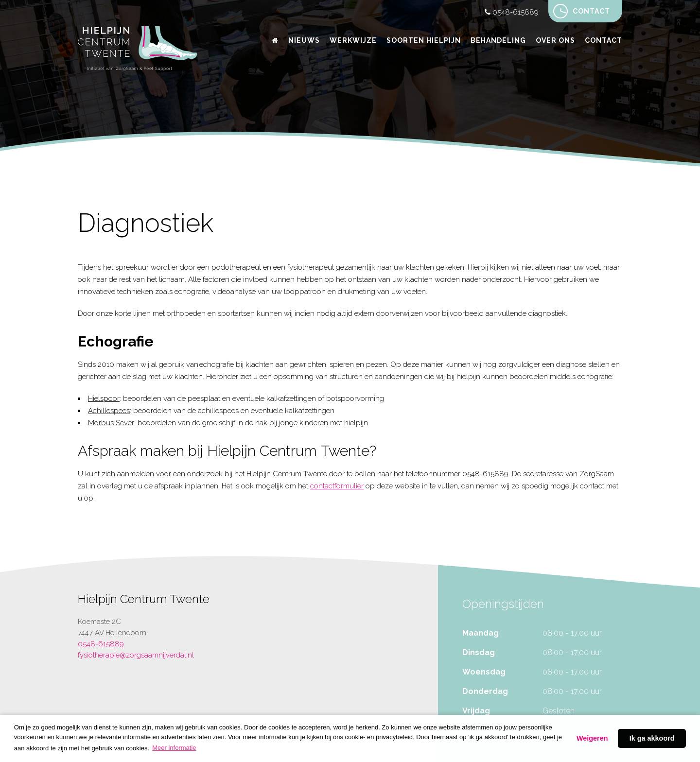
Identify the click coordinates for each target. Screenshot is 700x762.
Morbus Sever (111, 423)
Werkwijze (353, 40)
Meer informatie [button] (174, 748)
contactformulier (337, 486)
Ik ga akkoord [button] (652, 738)
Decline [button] (592, 739)
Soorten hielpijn (424, 40)
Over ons (555, 40)
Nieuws (304, 40)
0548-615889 (512, 12)
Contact (582, 11)
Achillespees (109, 411)
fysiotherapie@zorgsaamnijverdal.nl (136, 655)
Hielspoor (104, 398)
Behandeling (498, 40)
